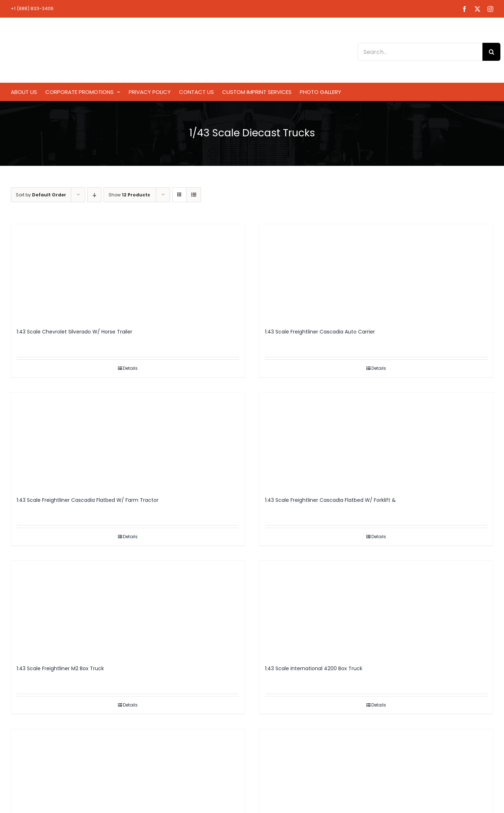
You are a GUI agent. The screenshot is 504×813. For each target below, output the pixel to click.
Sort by (41, 195)
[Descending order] (94, 195)
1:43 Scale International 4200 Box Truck (314, 668)
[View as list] (194, 195)
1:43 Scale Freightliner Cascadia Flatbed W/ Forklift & (330, 500)
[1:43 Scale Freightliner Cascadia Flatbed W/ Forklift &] (376, 441)
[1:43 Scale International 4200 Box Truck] (376, 609)
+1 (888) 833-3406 (32, 8)
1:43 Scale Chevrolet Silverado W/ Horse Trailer (74, 332)
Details (130, 368)
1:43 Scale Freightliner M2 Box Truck (60, 668)
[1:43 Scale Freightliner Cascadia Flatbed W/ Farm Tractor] (128, 441)
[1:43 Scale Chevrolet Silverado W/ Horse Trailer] (128, 273)
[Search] (491, 52)
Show (129, 195)
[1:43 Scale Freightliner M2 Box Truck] (128, 609)
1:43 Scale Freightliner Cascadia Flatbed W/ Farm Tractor (88, 500)
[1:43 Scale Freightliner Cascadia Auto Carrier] (376, 273)
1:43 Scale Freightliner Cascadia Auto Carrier (320, 332)
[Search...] (420, 52)
